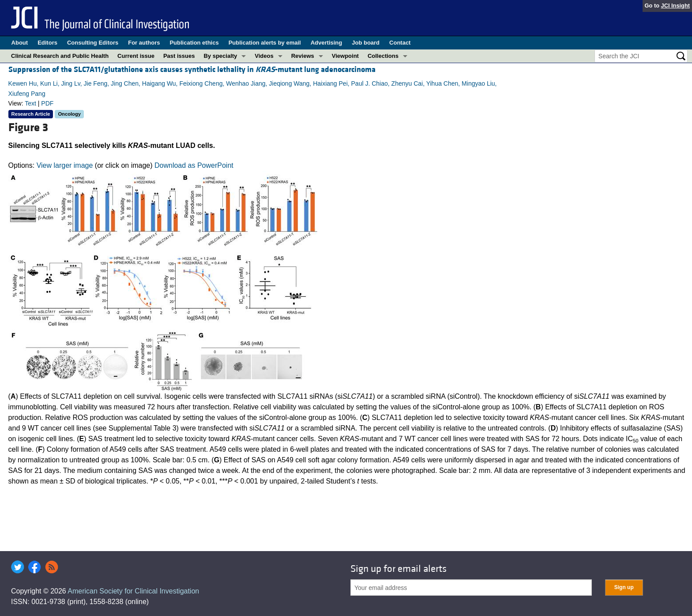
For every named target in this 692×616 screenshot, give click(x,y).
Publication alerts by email (265, 43)
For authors (144, 43)
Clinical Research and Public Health (60, 56)
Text (30, 103)
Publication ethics (194, 43)
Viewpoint (345, 56)
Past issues (179, 56)
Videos (264, 56)
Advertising (327, 43)
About (20, 43)
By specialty (220, 56)
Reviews (303, 56)
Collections (383, 56)
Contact (400, 43)
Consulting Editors (93, 43)
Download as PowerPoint (194, 165)
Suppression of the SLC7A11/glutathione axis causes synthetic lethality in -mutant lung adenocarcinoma (192, 70)
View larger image (65, 165)
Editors (47, 43)
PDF (47, 103)
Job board (366, 43)
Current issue (136, 56)
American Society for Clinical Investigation (133, 591)
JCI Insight (675, 6)
